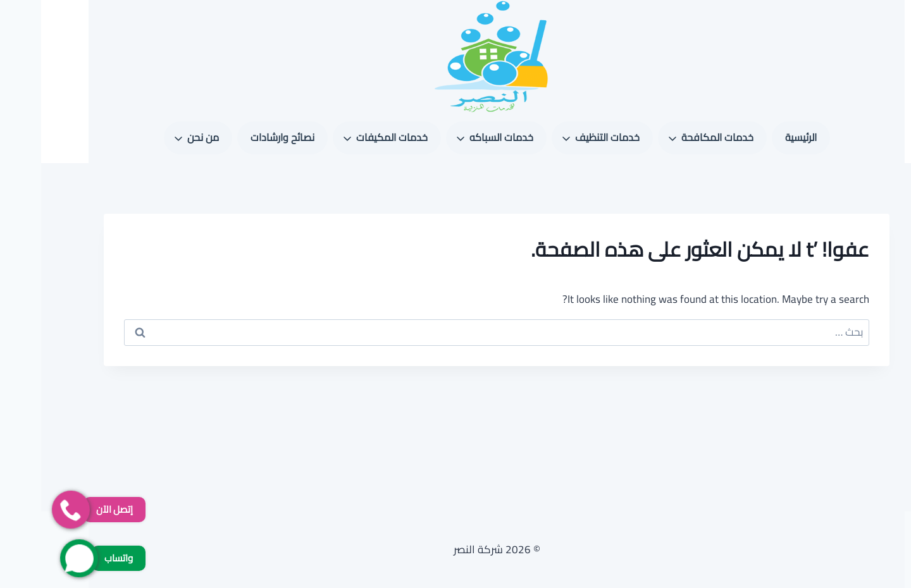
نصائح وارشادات (241, 137)
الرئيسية (760, 137)
